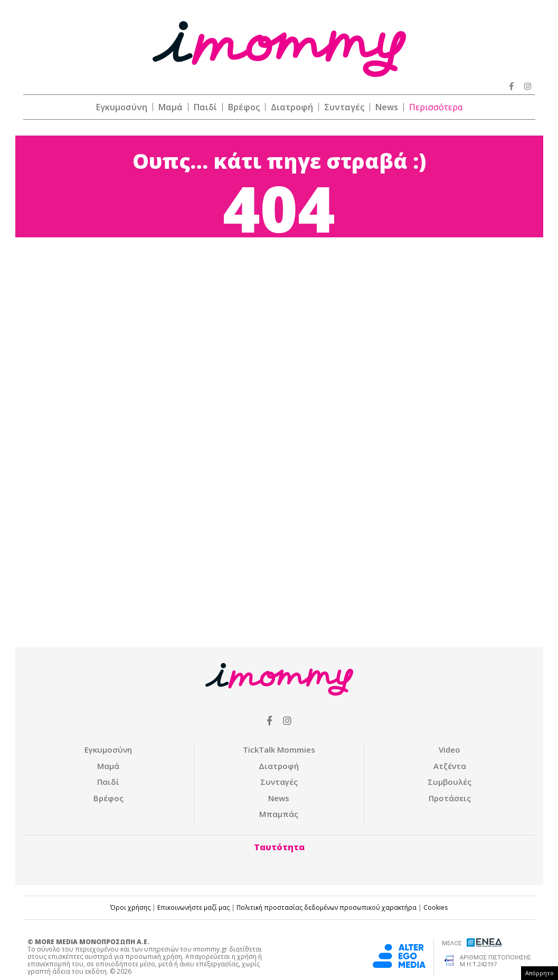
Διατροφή (292, 107)
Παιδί (205, 107)
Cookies (436, 907)
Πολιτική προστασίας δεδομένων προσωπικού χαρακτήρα (327, 907)
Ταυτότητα (279, 847)
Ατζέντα (450, 766)
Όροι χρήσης (130, 907)
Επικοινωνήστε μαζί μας (193, 907)
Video (450, 750)
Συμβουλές (450, 782)
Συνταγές (344, 107)
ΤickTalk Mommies (279, 750)
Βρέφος (244, 107)
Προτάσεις (450, 798)
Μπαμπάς (279, 814)
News (387, 107)
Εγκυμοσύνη (122, 107)
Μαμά (171, 107)
